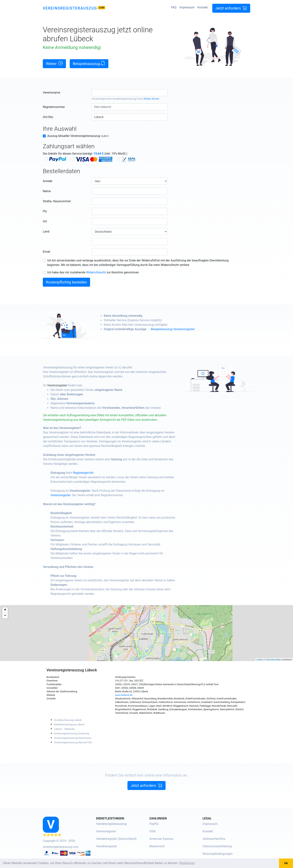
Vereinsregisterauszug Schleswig (72, 733)
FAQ (174, 7)
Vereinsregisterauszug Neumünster (73, 738)
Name (47, 191)
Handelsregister (107, 846)
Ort (45, 221)
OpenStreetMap (274, 660)
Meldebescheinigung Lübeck (69, 724)
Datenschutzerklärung (217, 846)
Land (46, 231)
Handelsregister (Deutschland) (116, 839)
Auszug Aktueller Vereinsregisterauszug (78, 136)
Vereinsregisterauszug (70, 8)
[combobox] (129, 93)
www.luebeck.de (124, 695)
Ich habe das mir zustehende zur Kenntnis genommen (93, 272)
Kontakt (203, 7)
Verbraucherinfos (214, 839)
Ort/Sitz (48, 117)
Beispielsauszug (89, 63)
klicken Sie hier (151, 99)
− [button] (5, 616)
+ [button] (5, 610)
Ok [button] (286, 863)
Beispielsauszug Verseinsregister (189, 329)
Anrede (48, 181)
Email (47, 252)
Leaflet (259, 660)
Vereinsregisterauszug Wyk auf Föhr (73, 742)
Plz (45, 211)
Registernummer (54, 107)
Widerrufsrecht (96, 272)
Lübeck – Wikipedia (64, 729)
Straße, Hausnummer (57, 201)
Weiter (54, 63)
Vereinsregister (73, 385)
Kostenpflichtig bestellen (66, 282)
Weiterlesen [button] (187, 863)
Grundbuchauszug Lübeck (68, 720)
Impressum (187, 7)
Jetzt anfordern (231, 8)
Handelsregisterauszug (124, 99)
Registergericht (99, 473)
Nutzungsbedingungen (218, 854)
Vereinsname (51, 93)
